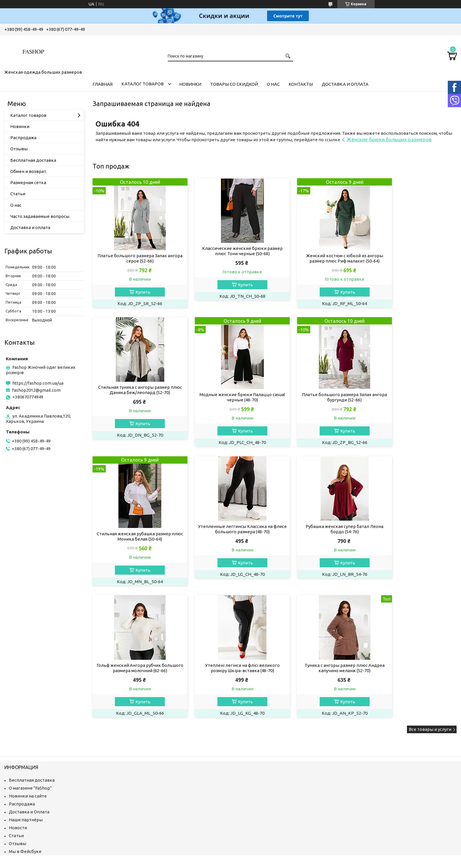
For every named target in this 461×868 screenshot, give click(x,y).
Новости (18, 690)
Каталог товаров (143, 84)
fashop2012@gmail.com (36, 390)
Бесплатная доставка (33, 160)
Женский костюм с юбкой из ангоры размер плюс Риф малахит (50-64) (321, 258)
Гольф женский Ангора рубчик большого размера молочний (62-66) (228, 530)
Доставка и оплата (345, 84)
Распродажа (23, 138)
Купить (138, 292)
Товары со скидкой (234, 84)
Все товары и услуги (430, 592)
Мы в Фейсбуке (25, 714)
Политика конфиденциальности (289, 745)
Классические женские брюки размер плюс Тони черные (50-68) (228, 251)
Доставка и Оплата (29, 674)
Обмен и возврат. (29, 171)
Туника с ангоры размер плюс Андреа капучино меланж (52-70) (414, 530)
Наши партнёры (26, 682)
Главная (103, 84)
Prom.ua (257, 739)
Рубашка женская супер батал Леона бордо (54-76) (135, 530)
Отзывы (19, 149)
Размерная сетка (28, 182)
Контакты (301, 84)
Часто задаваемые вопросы (40, 216)
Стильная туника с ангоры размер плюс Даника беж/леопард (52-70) (414, 251)
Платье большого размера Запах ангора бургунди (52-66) (228, 398)
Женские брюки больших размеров (389, 139)
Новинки (190, 84)
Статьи (18, 194)
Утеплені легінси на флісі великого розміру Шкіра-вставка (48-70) (321, 530)
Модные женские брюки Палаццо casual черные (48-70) (135, 398)
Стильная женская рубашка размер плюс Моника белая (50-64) (321, 398)
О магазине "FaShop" (30, 650)
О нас (273, 84)
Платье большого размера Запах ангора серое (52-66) (135, 258)
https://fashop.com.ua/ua (38, 383)
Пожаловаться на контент (236, 745)
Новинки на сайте (28, 658)
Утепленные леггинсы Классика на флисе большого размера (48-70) (414, 390)
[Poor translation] (21, 782)
